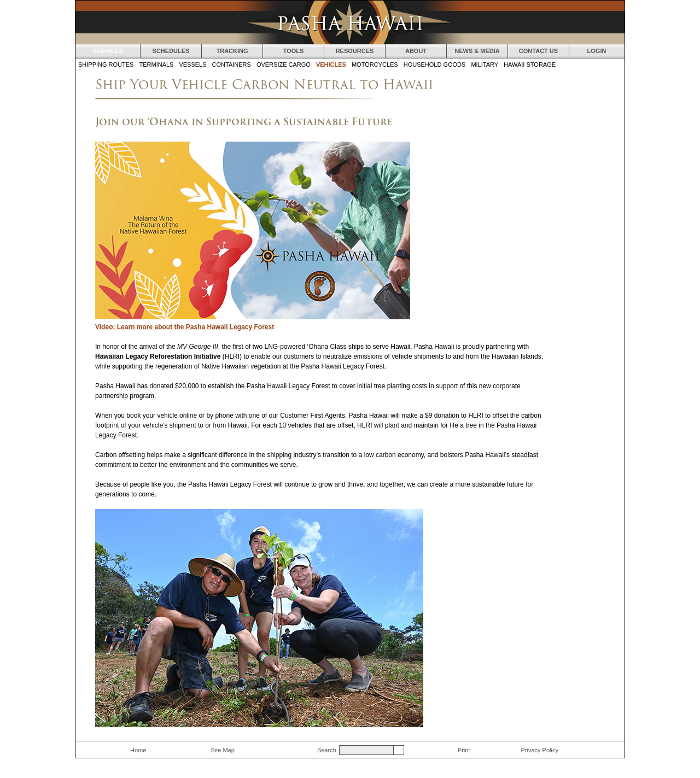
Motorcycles (375, 65)
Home (138, 750)
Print (464, 750)
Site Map (222, 750)
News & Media (477, 51)
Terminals (156, 65)
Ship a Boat (597, 168)
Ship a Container (597, 241)
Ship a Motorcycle (597, 132)
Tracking (232, 51)
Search (327, 750)
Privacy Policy (540, 750)
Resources (355, 51)
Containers (232, 65)
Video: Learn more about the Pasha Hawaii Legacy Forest (185, 327)
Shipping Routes (106, 65)
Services (107, 51)
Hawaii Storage (530, 65)
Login (597, 51)
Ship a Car (597, 96)
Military (485, 65)
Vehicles (331, 65)
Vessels (192, 65)
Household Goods (435, 65)
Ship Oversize (597, 205)
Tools (294, 51)
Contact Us (538, 51)
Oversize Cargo (284, 65)
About (416, 51)
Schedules (171, 51)
